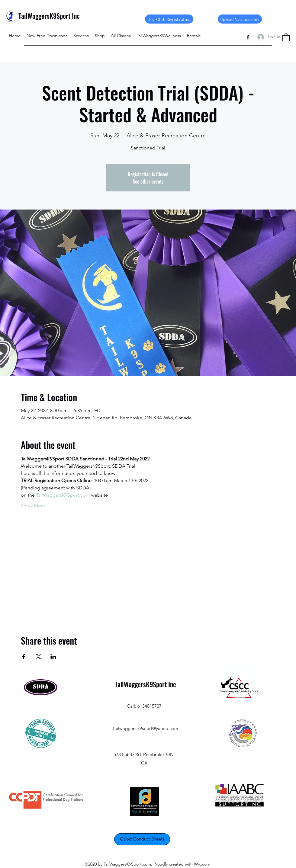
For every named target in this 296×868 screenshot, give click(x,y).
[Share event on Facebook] (24, 657)
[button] (286, 37)
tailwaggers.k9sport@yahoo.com (146, 728)
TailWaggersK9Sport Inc (49, 16)
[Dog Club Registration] (169, 19)
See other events (148, 181)
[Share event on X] (39, 657)
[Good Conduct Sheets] (142, 839)
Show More (33, 506)
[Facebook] (248, 37)
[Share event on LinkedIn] (53, 657)
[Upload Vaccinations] (240, 19)
